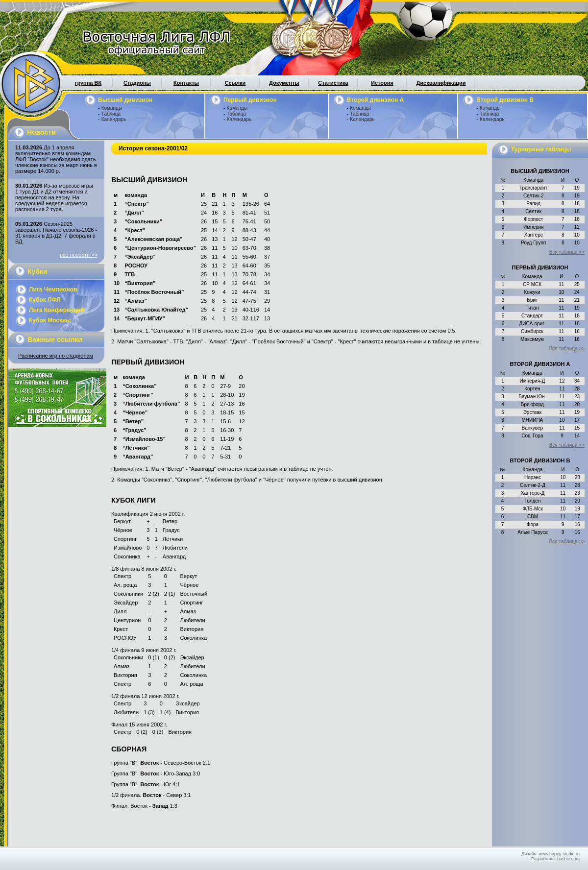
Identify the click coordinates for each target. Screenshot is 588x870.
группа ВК (88, 83)
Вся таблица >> (567, 252)
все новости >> (79, 255)
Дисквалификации (441, 83)
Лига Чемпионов (53, 290)
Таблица (111, 114)
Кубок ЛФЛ (45, 300)
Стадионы (137, 83)
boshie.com (568, 859)
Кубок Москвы (50, 320)
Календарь (114, 119)
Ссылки (235, 83)
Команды (112, 108)
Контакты (186, 83)
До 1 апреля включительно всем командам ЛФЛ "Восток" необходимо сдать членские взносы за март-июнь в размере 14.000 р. (56, 159)
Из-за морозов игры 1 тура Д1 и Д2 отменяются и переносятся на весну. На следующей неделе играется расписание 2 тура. (54, 197)
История (382, 83)
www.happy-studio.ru (559, 854)
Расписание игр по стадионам (56, 356)
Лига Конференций (57, 310)
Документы (284, 83)
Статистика (333, 83)
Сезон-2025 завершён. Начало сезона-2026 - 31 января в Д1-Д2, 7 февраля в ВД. (56, 233)
